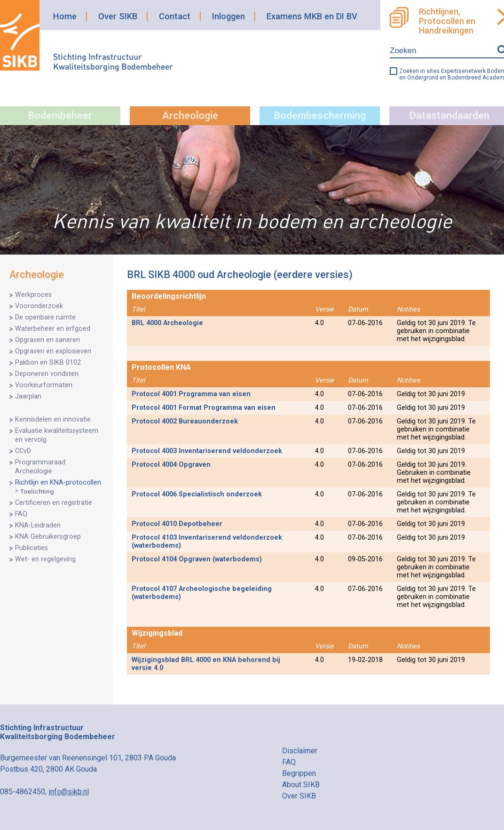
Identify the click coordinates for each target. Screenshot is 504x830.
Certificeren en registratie (54, 503)
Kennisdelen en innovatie (53, 419)
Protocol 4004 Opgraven (171, 465)
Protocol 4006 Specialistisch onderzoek (197, 494)
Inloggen (228, 16)
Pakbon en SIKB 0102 (48, 363)
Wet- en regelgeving (45, 559)
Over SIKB (118, 16)
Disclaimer (300, 751)
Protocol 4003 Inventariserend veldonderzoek (207, 451)
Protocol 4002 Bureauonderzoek (185, 421)
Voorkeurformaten (44, 385)
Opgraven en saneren (47, 340)
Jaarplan (28, 396)
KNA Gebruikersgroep (48, 537)
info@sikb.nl (69, 792)
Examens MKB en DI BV (312, 16)
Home (65, 16)
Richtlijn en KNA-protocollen (58, 483)
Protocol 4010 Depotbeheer (177, 524)
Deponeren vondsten (47, 374)
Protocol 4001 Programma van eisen (191, 394)
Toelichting (37, 491)
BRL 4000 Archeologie (167, 323)
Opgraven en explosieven (53, 351)
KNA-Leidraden (38, 525)
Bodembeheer (60, 116)
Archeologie (190, 116)
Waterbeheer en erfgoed (53, 329)
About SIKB (301, 785)
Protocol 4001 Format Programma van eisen (204, 408)
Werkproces (33, 295)
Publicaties (31, 548)
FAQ (21, 514)
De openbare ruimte (45, 317)
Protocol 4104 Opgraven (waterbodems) (197, 559)
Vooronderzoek (39, 306)
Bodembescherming (320, 116)
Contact (175, 16)
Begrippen (299, 773)
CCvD (23, 451)
